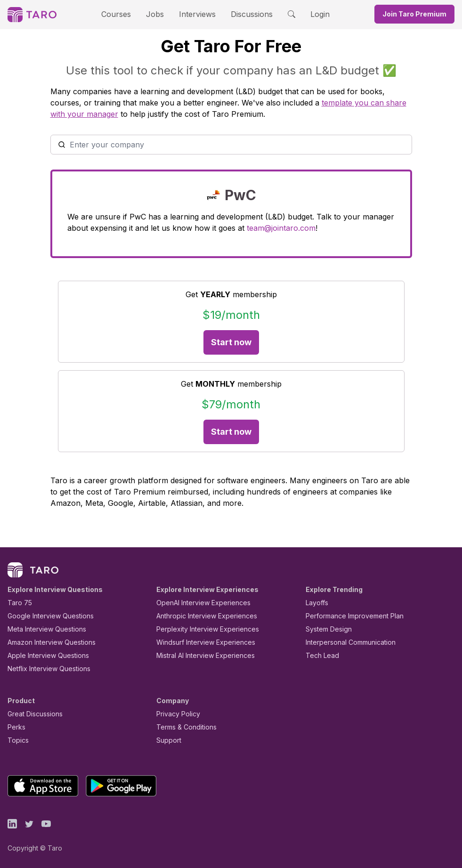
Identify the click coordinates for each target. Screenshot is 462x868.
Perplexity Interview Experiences (200, 629)
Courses (124, 14)
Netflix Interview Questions (44, 669)
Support (167, 740)
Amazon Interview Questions (46, 642)
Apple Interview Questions (43, 655)
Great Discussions (32, 714)
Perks (15, 727)
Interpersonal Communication (345, 642)
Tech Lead (319, 655)
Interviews (196, 14)
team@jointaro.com (197, 228)
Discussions (245, 14)
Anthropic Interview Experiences (200, 616)
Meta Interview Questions (42, 629)
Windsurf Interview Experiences (199, 642)
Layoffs (316, 603)
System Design (325, 629)
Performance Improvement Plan (348, 616)
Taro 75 (18, 603)
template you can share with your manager (266, 102)
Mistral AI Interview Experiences (200, 655)
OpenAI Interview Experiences (197, 603)
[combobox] (231, 145)
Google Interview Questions (45, 616)
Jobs (158, 14)
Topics (16, 740)
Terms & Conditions (183, 727)
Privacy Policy (176, 714)
